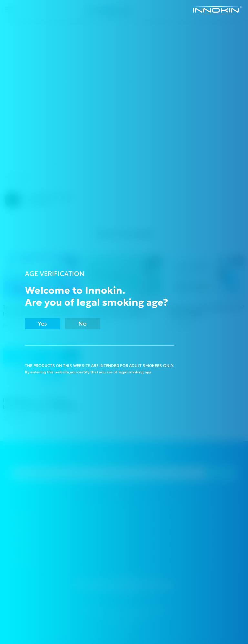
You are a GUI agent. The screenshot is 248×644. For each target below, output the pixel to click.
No (83, 324)
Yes (42, 324)
